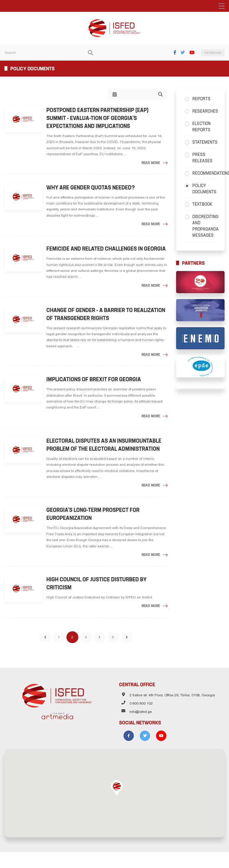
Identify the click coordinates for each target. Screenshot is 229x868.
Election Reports (202, 127)
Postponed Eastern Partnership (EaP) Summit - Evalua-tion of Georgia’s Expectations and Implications (99, 118)
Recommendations (204, 173)
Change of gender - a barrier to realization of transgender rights (107, 314)
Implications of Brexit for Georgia (95, 379)
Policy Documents (204, 189)
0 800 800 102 (141, 700)
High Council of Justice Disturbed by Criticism (98, 583)
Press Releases (202, 158)
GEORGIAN (213, 53)
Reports (201, 99)
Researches (204, 111)
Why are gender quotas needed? (92, 188)
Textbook (202, 204)
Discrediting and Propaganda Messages (204, 226)
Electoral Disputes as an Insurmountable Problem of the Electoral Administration (105, 445)
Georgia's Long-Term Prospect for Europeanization (94, 514)
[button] (117, 784)
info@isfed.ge (141, 708)
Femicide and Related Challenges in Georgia (108, 249)
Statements (204, 142)
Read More (151, 163)
